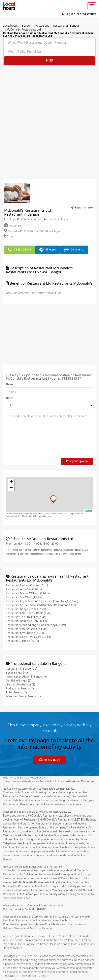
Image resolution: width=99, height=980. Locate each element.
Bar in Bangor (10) (17, 672)
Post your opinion (77, 461)
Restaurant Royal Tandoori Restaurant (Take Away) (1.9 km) (42, 601)
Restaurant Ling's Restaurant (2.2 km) (29, 636)
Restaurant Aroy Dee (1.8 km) (24, 589)
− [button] (11, 488)
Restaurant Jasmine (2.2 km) (23, 640)
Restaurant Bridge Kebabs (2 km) (26, 609)
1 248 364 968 (20, 250)
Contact (44, 976)
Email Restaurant (56, 924)
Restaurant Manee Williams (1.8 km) (28, 593)
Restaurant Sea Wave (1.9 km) (24, 597)
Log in (69, 14)
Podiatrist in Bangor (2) (20, 688)
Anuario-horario (54, 940)
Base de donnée (60, 944)
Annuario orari (12, 940)
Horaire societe (13, 948)
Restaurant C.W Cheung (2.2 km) (26, 633)
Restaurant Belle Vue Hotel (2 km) (27, 621)
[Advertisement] (49, 95)
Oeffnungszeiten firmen (33, 944)
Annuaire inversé (83, 944)
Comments (74, 250)
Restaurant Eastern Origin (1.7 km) (27, 585)
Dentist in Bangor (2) (19, 680)
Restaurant (13, 226)
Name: (10, 384)
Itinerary (47, 250)
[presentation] (36, 450)
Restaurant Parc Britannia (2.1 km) (27, 629)
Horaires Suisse (57, 936)
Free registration (86, 14)
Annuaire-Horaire (35, 936)
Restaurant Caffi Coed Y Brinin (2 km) (29, 613)
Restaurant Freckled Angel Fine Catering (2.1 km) (36, 625)
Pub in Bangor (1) (16, 692)
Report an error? (83, 207)
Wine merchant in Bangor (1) (23, 696)
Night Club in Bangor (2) (20, 684)
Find (49, 60)
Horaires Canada (79, 936)
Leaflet (88, 510)
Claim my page (49, 759)
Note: (9, 398)
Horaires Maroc (32, 940)
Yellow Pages (73, 940)
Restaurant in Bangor (16, 796)
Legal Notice (11, 976)
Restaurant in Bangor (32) (22, 668)
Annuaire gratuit (13, 936)
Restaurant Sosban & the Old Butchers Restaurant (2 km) (41, 605)
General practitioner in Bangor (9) (26, 676)
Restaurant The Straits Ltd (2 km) (26, 617)
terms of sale (29, 976)
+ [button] (11, 482)
